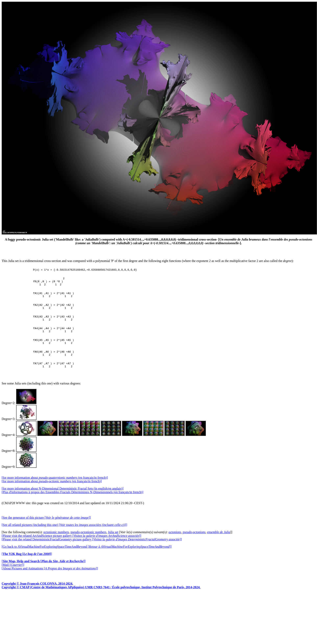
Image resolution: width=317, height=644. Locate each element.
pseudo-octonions (194, 548)
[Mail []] (13, 581)
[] (27, 570)
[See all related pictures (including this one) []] (64, 541)
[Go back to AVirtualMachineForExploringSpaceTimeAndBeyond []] (87, 563)
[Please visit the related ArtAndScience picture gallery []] (71, 552)
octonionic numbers (56, 548)
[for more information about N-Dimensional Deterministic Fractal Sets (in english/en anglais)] (63, 505)
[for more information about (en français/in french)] (55, 494)
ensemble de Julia (219, 548)
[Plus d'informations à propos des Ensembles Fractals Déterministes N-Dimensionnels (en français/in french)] (72, 508)
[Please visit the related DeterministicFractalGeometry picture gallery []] (92, 556)
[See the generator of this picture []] (46, 534)
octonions (175, 548)
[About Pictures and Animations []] (50, 585)
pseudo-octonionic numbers (88, 548)
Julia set (113, 548)
